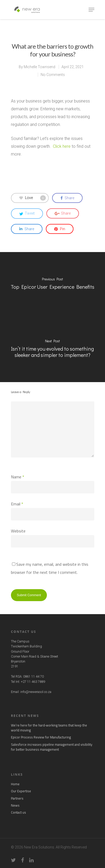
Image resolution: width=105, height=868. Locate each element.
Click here (62, 146)
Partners (17, 798)
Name (18, 477)
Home (15, 784)
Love (33, 198)
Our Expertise (21, 791)
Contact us (18, 812)
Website (18, 531)
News (15, 805)
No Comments (53, 75)
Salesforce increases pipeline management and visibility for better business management (52, 747)
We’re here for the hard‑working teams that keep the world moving (49, 728)
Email (17, 504)
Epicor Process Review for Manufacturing (41, 737)
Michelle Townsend (39, 67)
